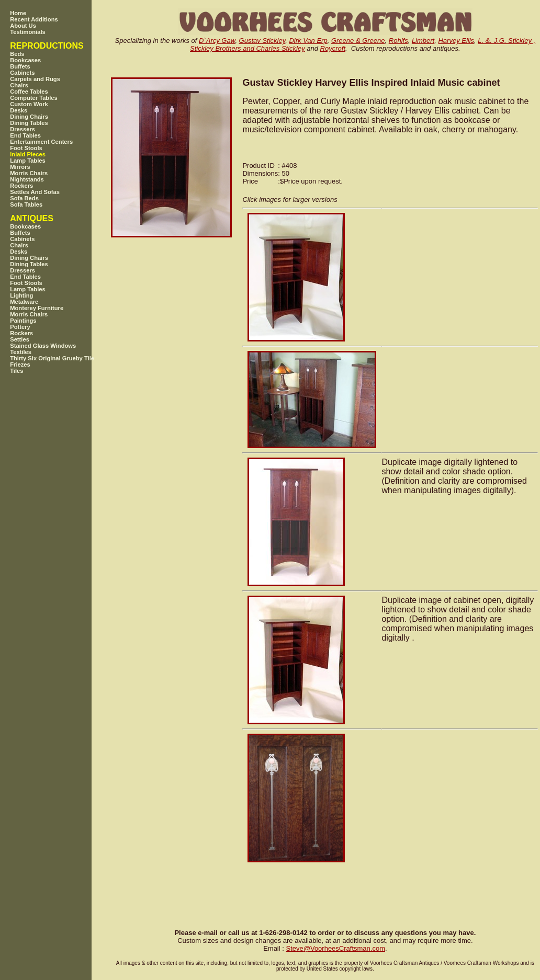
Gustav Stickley (262, 41)
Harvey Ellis (456, 41)
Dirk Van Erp (308, 41)
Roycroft (333, 48)
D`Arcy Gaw (217, 41)
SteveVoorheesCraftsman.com (335, 948)
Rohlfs (398, 41)
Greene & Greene (358, 41)
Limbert (423, 41)
